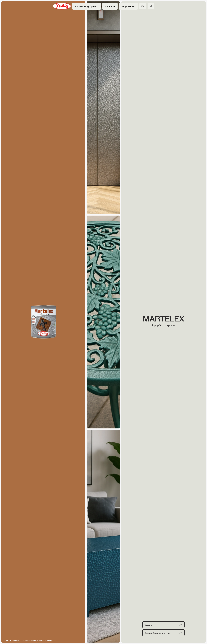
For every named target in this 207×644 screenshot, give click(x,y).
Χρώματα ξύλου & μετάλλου (33, 640)
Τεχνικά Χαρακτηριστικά (163, 633)
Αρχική (6, 640)
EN (143, 6)
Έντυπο (163, 625)
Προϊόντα (16, 640)
